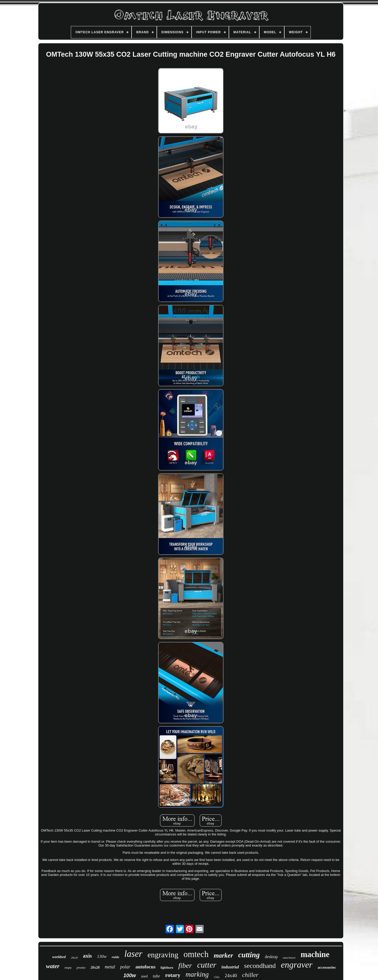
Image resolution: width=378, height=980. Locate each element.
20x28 (95, 968)
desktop (271, 957)
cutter (207, 965)
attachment (289, 958)
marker (223, 955)
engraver (297, 965)
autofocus (145, 967)
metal (110, 967)
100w (130, 975)
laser (133, 954)
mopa (68, 968)
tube (157, 976)
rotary (173, 975)
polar (125, 967)
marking (197, 974)
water (53, 966)
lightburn (167, 968)
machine (315, 954)
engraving (163, 955)
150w (217, 977)
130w (102, 956)
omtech (196, 954)
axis (87, 956)
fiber (185, 965)
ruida (115, 957)
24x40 (231, 975)
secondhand (260, 966)
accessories (327, 967)
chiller (250, 975)
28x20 (74, 958)
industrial (230, 967)
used (144, 976)
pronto (81, 968)
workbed (59, 957)
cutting (249, 955)
